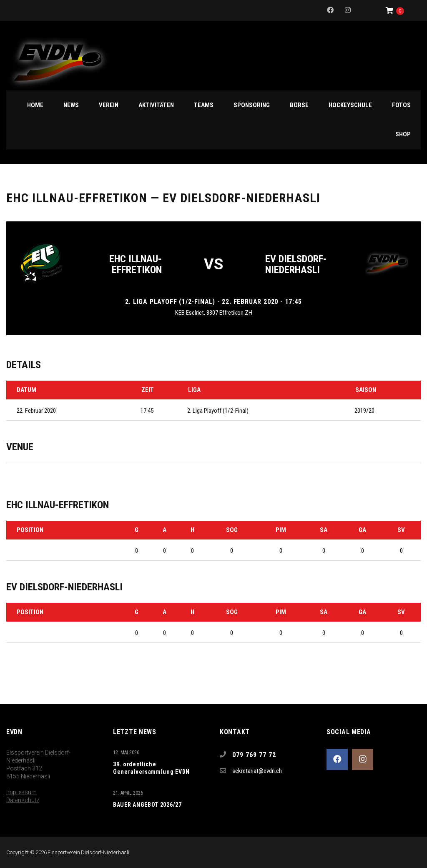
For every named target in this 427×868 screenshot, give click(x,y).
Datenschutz (23, 800)
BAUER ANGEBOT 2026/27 (147, 805)
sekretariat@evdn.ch (257, 771)
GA (362, 530)
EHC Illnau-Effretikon (136, 264)
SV (401, 530)
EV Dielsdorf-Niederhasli (296, 264)
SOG (232, 530)
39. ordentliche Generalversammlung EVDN (151, 768)
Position (30, 530)
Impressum (21, 792)
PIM (281, 530)
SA (324, 530)
